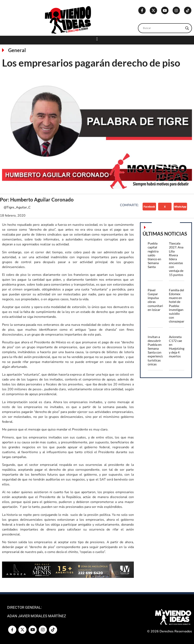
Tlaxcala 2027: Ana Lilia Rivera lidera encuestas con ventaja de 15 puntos (176, 259)
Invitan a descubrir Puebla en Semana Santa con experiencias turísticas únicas (156, 350)
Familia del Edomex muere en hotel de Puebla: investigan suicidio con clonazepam (177, 306)
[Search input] (163, 28)
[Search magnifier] (187, 28)
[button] (97, 39)
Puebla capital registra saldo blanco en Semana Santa (154, 255)
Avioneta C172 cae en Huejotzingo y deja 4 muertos (178, 346)
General (17, 50)
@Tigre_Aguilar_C (17, 207)
